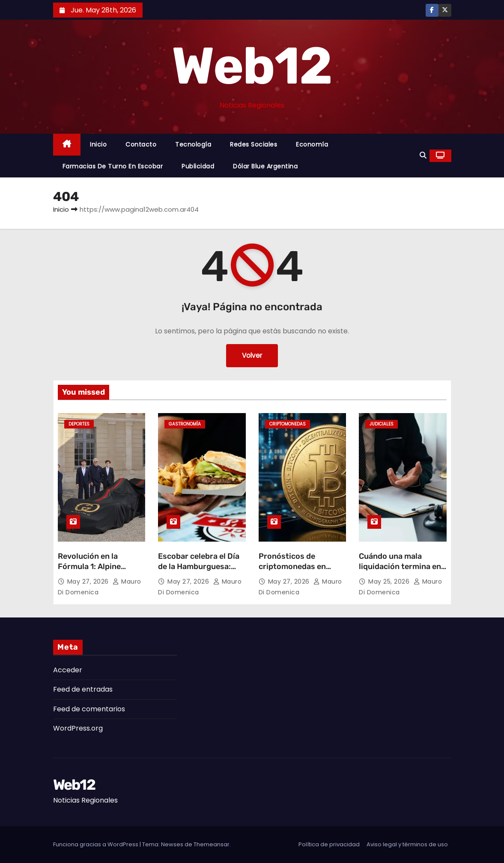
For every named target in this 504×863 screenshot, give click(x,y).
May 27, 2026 (89, 581)
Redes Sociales (253, 144)
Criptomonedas (288, 424)
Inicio (98, 144)
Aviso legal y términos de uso (407, 844)
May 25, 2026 (390, 581)
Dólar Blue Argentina (265, 166)
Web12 (252, 66)
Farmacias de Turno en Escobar (113, 166)
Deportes (79, 424)
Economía (312, 144)
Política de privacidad (329, 844)
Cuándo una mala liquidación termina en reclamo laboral (400, 566)
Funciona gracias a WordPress (96, 844)
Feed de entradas (83, 689)
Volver (252, 355)
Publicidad (198, 166)
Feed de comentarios (89, 709)
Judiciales (382, 424)
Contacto (141, 144)
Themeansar (212, 844)
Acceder (68, 670)
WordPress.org (78, 728)
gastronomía (185, 424)
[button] (423, 155)
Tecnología (193, 144)
